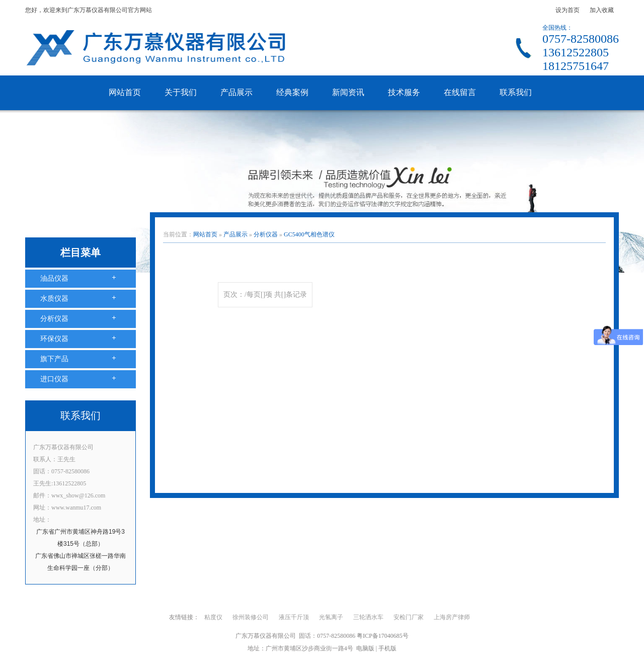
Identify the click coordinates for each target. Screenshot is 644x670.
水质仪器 (54, 299)
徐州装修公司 (251, 617)
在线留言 (460, 92)
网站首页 (125, 92)
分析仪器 (54, 319)
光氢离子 (331, 617)
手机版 (387, 648)
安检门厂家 (409, 617)
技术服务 (404, 92)
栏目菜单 (80, 253)
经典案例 (292, 92)
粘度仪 (213, 617)
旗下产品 (54, 359)
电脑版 (365, 648)
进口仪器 (54, 379)
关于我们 (181, 92)
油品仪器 (54, 278)
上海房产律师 (452, 617)
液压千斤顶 (294, 617)
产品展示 (236, 92)
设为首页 (568, 10)
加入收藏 (602, 10)
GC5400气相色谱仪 (309, 234)
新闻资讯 (348, 92)
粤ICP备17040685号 (383, 636)
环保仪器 (54, 339)
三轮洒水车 (368, 617)
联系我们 (516, 92)
